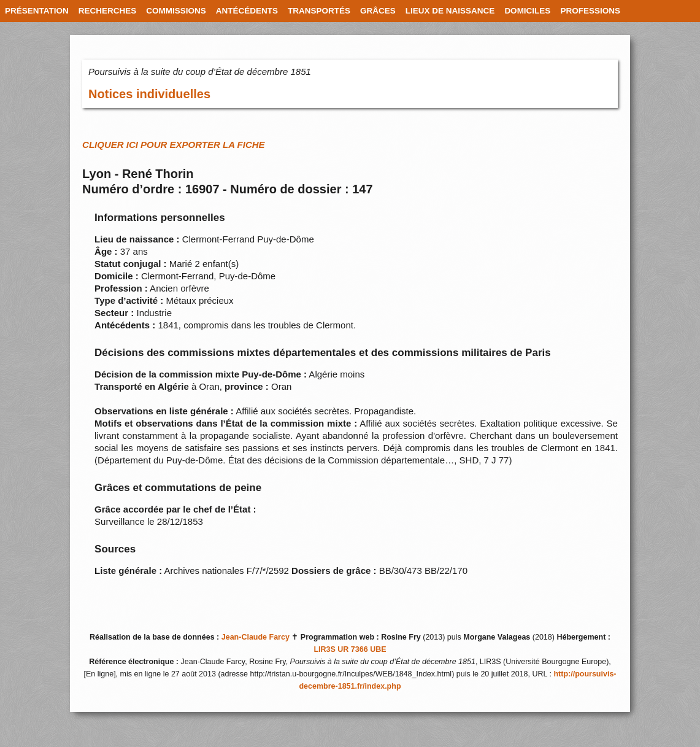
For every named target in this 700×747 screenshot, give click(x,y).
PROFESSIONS (590, 11)
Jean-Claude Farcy (256, 637)
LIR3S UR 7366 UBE (350, 649)
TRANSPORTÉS (319, 11)
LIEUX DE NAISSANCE (450, 11)
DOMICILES (527, 11)
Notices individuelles (149, 94)
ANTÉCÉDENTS (247, 11)
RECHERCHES (108, 11)
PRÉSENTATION (37, 11)
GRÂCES (378, 11)
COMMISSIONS (176, 11)
